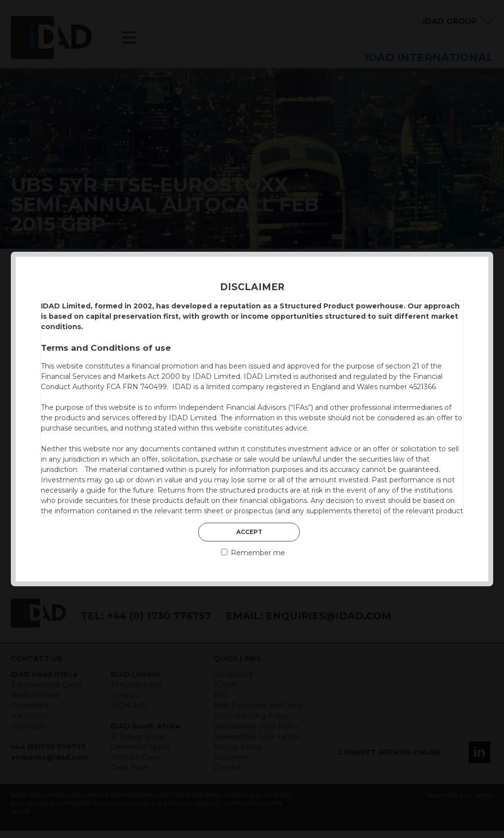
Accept (249, 532)
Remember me (253, 553)
